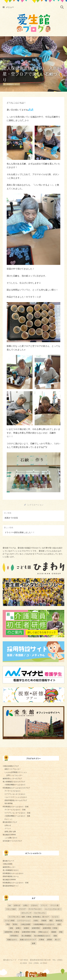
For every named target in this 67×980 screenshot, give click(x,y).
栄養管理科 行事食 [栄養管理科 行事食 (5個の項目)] (50, 928)
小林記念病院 (7, 864)
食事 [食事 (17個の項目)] (34, 943)
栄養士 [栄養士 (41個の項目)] (18, 928)
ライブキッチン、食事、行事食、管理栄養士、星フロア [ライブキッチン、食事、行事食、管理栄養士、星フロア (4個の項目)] (29, 917)
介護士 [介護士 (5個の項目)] (36, 920)
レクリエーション (35, 505)
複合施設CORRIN (9, 835)
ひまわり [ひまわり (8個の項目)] (35, 905)
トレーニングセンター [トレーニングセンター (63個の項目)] (53, 909)
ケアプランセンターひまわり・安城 (17, 813)
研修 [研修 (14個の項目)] (61, 932)
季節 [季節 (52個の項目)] (8, 924)
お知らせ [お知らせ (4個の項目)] (17, 905)
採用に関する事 (10, 832)
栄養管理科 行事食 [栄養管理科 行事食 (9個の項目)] (29, 932)
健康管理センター (9, 867)
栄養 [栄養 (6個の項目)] (11, 928)
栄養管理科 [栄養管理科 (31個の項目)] (36, 928)
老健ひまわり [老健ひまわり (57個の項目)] (12, 940)
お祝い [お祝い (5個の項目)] (26, 905)
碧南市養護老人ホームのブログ (16, 800)
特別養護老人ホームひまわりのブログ (16, 788)
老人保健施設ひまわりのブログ (14, 782)
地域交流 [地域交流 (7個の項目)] (59, 920)
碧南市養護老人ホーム (11, 876)
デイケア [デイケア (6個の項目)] (22, 909)
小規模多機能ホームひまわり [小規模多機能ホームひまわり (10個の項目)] (44, 924)
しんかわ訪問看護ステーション (16, 772)
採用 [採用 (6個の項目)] (59, 924)
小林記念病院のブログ (11, 766)
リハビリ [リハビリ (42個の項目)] (55, 917)
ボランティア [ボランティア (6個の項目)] (26, 913)
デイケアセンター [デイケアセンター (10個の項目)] (35, 909)
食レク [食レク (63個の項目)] (57, 940)
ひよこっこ (9, 819)
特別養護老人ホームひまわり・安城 (16, 807)
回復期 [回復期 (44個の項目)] (44, 920)
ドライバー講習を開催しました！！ (20, 532)
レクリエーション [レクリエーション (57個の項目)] (24, 920)
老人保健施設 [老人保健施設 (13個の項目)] (26, 936)
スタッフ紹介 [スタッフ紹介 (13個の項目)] (11, 909)
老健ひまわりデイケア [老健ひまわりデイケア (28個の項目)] (28, 940)
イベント (8, 828)
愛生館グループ (8, 861)
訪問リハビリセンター (14, 775)
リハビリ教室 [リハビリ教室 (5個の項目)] (10, 920)
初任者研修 (9, 803)
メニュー (10, 7)
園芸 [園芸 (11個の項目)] (51, 920)
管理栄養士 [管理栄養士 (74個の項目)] (14, 936)
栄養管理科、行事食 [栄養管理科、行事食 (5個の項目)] (12, 932)
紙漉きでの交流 (11, 518)
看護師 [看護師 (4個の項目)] (54, 932)
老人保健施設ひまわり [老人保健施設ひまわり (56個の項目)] (42, 936)
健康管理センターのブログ (12, 779)
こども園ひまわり (11, 838)
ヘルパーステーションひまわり (16, 797)
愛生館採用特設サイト (11, 886)
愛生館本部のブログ (10, 822)
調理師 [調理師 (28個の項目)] (49, 940)
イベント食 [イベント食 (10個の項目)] (54, 905)
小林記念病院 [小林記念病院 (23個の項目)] (26, 924)
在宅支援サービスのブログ (12, 841)
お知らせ (8, 825)
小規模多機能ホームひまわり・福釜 (17, 816)
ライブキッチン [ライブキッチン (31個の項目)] (40, 913)
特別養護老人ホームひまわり (13, 873)
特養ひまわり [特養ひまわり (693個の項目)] (43, 932)
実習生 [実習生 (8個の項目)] (15, 924)
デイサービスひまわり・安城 (15, 810)
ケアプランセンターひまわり (15, 794)
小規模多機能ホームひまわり (15, 785)
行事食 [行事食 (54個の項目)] (42, 940)
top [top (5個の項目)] (10, 905)
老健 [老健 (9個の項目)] (55, 936)
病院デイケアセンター (13, 769)
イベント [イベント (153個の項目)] (44, 905)
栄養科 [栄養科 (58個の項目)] (26, 928)
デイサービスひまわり (13, 791)
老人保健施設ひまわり (12, 84)
